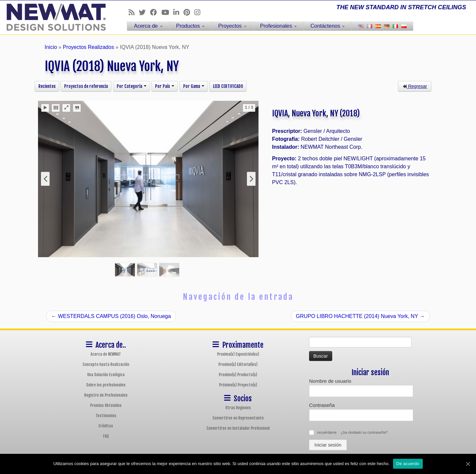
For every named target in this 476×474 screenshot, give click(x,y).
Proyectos (232, 26)
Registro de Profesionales (106, 395)
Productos (190, 26)
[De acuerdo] (468, 464)
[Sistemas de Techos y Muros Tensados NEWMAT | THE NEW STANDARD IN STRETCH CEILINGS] (55, 17)
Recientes (47, 86)
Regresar (415, 86)
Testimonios (106, 416)
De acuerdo (408, 464)
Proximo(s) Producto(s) (238, 375)
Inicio (51, 47)
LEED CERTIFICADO (228, 86)
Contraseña (322, 405)
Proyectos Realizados (88, 47)
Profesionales (278, 26)
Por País (165, 86)
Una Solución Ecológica (106, 375)
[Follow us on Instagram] (199, 12)
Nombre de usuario (330, 381)
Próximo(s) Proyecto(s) (238, 385)
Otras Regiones (238, 408)
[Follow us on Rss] (134, 12)
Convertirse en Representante (238, 418)
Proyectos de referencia (86, 86)
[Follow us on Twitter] (144, 12)
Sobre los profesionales (106, 385)
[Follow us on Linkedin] (178, 12)
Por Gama (194, 86)
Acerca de (148, 26)
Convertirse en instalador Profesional (238, 428)
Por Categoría (132, 86)
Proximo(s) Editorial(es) (238, 364)
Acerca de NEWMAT (106, 354)
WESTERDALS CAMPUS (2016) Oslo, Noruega (111, 316)
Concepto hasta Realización (106, 364)
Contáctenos (328, 26)
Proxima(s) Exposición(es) (238, 354)
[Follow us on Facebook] (156, 12)
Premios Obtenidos (106, 405)
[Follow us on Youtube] (167, 12)
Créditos (106, 426)
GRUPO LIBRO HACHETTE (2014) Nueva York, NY (360, 316)
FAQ (106, 436)
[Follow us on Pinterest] (189, 12)
